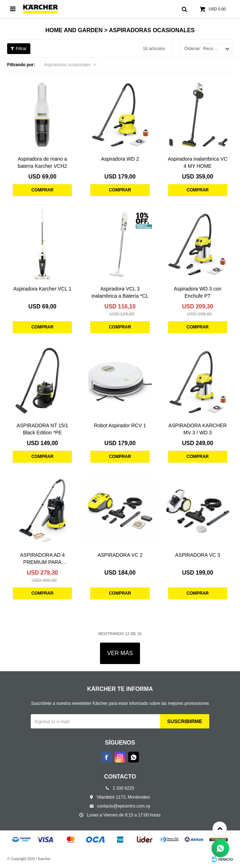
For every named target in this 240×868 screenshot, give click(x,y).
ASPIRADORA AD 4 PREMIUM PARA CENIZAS (42, 559)
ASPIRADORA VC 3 (197, 555)
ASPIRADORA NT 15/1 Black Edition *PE (42, 429)
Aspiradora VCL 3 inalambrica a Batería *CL (120, 292)
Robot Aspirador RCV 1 (120, 425)
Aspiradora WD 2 (120, 159)
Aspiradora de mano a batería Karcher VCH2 (42, 162)
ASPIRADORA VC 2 (120, 555)
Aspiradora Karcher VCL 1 (42, 289)
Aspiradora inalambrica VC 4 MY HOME (198, 162)
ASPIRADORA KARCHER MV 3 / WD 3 (198, 429)
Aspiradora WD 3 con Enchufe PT (198, 292)
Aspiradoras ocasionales (67, 65)
